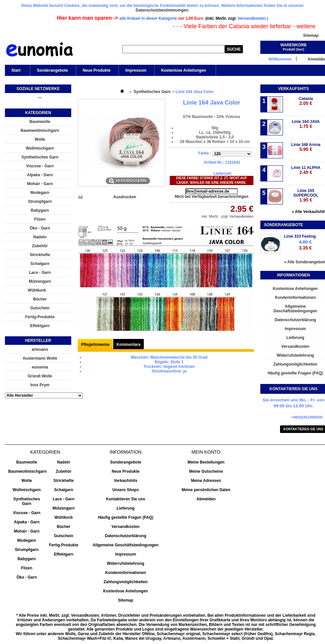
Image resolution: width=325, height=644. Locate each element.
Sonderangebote (52, 70)
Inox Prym (40, 385)
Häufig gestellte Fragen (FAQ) (126, 517)
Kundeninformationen (126, 573)
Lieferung (126, 508)
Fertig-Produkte (40, 317)
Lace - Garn (40, 273)
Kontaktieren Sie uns (126, 499)
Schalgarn (40, 264)
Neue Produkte (97, 70)
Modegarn (40, 193)
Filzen (40, 219)
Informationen (293, 275)
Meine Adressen (206, 481)
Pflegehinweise (95, 345)
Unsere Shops (126, 490)
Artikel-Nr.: (214, 162)
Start (15, 72)
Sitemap (311, 36)
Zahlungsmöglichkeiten (125, 582)
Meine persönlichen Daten (206, 490)
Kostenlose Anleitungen (183, 72)
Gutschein (40, 308)
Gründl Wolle (40, 376)
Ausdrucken (125, 197)
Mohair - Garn (40, 184)
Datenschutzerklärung (125, 536)
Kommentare (129, 345)
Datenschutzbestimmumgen (162, 10)
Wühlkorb (37, 290)
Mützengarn (40, 281)
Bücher (40, 299)
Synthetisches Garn (40, 157)
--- (40, 98)
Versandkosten (126, 527)
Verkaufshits (293, 89)
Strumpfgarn (40, 202)
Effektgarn (40, 326)
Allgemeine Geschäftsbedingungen (126, 545)
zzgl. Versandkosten (237, 216)
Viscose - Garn (40, 166)
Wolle (40, 139)
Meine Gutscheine (206, 471)
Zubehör (40, 246)
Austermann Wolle (40, 358)
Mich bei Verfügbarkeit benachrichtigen (211, 197)
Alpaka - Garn (40, 175)
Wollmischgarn (40, 148)
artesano (40, 349)
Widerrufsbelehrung (126, 563)
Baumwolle (40, 122)
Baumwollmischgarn (40, 131)
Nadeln (40, 237)
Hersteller (38, 341)
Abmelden (206, 499)
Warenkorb (293, 45)
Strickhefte (40, 255)
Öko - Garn (40, 228)
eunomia (40, 367)
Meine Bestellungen (206, 462)
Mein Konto (206, 452)
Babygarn (40, 210)
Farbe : (205, 153)
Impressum (136, 70)
